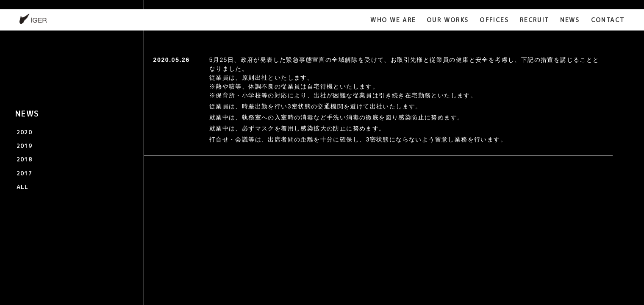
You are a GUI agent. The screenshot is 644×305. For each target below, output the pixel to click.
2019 (25, 146)
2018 (25, 159)
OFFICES (494, 20)
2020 (25, 132)
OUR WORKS (448, 20)
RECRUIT (535, 20)
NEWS (570, 20)
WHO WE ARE (393, 20)
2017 (25, 173)
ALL (23, 187)
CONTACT (608, 20)
